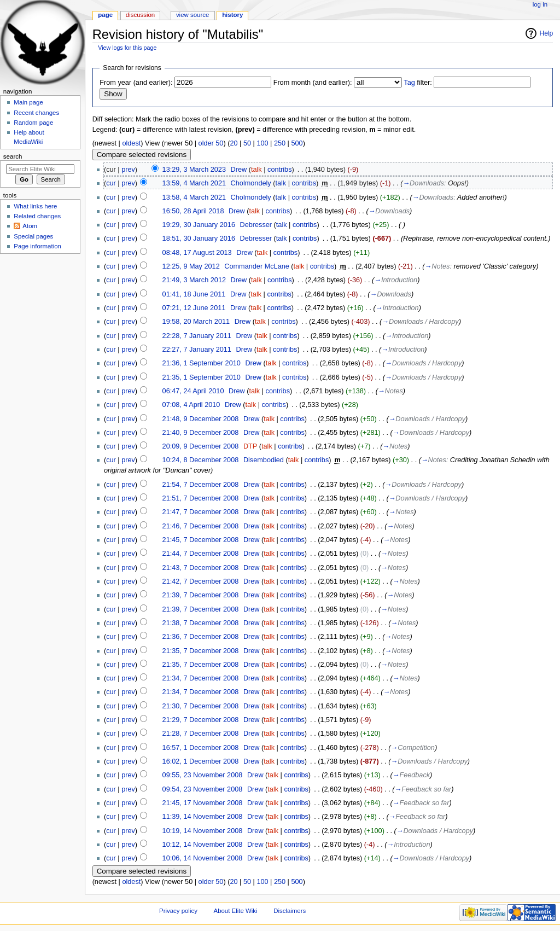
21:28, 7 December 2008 (201, 734)
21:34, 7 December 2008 (201, 678)
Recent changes (36, 113)
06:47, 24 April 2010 (193, 391)
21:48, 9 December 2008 (201, 419)
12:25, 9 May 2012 (191, 266)
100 (262, 143)
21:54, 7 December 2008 (201, 485)
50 (247, 143)
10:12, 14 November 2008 (203, 845)
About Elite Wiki (236, 911)
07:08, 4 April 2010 (191, 405)
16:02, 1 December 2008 (201, 761)
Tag (409, 83)
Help (547, 33)
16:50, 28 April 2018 (193, 211)
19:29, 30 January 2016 (199, 225)
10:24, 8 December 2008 (201, 460)
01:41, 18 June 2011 (194, 294)
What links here (35, 206)
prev (128, 170)
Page (105, 15)
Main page (28, 102)
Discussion (140, 15)
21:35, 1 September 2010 (202, 377)
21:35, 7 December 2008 (201, 651)
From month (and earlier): (313, 83)
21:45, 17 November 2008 (203, 803)
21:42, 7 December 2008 (201, 581)
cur (111, 183)
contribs (279, 170)
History (232, 15)
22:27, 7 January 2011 (197, 350)
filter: (418, 83)
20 (234, 143)
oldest (131, 143)
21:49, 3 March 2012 (194, 280)
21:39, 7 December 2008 (201, 595)
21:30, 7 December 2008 (201, 706)
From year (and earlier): (136, 83)
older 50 (211, 143)
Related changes (37, 216)
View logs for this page (127, 48)
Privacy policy (178, 911)
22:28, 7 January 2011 (197, 336)
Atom (30, 226)
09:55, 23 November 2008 (203, 775)
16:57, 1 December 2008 (201, 748)
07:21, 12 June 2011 (194, 308)
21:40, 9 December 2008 (201, 433)
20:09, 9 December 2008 (201, 446)
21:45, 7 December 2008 (201, 540)
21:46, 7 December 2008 (201, 526)
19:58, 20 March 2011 (196, 322)
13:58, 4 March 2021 (194, 197)
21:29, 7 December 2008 (201, 720)
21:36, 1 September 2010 (202, 363)
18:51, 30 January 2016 (199, 238)
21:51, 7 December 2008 (201, 498)
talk (256, 170)
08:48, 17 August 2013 (197, 253)
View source (192, 15)
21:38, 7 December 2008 (201, 623)
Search (13, 156)
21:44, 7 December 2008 (201, 554)
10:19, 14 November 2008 (203, 831)
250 (280, 143)
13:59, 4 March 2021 (194, 183)
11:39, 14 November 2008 (203, 817)
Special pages (33, 236)
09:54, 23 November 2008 (203, 789)
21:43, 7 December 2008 (201, 568)
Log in (540, 4)
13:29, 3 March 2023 (194, 170)
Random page (33, 123)
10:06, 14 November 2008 (203, 858)
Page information (37, 246)
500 (297, 143)
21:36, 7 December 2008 (201, 637)
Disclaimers (290, 911)
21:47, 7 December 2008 (201, 512)
